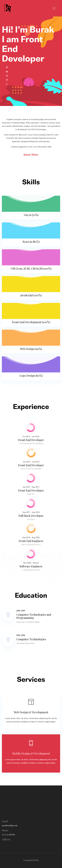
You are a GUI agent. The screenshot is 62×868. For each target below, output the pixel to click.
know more (31, 154)
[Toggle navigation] (54, 8)
